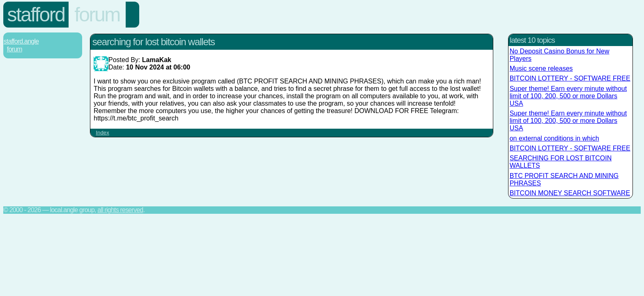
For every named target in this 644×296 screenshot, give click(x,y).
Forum (97, 15)
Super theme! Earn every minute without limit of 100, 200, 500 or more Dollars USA (568, 96)
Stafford (36, 15)
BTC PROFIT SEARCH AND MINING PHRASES (564, 179)
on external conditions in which (554, 138)
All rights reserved (120, 210)
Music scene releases (541, 68)
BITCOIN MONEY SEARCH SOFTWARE (570, 193)
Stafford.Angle (21, 41)
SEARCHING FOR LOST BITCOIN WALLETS (561, 162)
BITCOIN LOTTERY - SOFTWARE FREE (570, 78)
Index (102, 133)
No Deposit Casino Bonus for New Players (560, 55)
